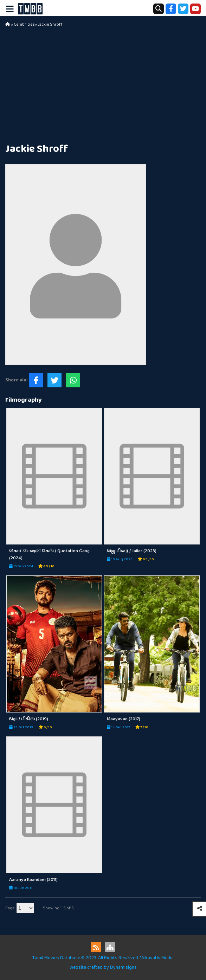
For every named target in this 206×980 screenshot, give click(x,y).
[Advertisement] (103, 84)
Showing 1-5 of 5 (58, 908)
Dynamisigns (123, 967)
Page (10, 908)
